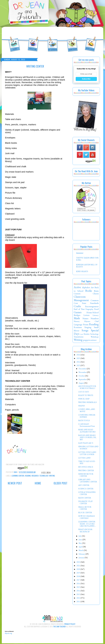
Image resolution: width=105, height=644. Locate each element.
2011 (79, 602)
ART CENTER (84, 486)
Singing (88, 328)
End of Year (79, 310)
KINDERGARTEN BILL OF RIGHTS (87, 266)
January (82, 558)
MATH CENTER (85, 498)
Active (77, 288)
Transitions (79, 337)
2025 (79, 359)
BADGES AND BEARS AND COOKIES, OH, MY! (87, 438)
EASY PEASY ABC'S (86, 444)
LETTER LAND (84, 458)
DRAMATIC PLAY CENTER (85, 503)
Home (38, 483)
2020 (79, 570)
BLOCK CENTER (85, 513)
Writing (52, 476)
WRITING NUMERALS (87, 403)
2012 (79, 599)
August (81, 384)
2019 (79, 573)
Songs (85, 331)
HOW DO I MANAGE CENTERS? (87, 518)
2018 (79, 577)
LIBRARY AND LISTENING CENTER (88, 481)
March (81, 551)
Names (85, 319)
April (81, 547)
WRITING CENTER (86, 471)
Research (35, 476)
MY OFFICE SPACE (86, 467)
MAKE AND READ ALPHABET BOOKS (87, 431)
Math (77, 319)
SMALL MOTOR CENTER (85, 509)
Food (96, 310)
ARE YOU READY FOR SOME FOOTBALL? (87, 388)
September (83, 380)
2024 (79, 362)
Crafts (77, 307)
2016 (79, 584)
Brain (96, 291)
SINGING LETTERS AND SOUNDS (88, 448)
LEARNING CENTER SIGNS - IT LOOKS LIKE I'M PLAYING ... (87, 524)
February (82, 555)
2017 (79, 581)
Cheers (96, 294)
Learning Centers (18, 476)
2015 (79, 588)
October (82, 376)
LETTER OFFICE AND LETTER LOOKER (87, 454)
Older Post (61, 483)
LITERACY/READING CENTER (87, 494)
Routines (78, 328)
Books (89, 291)
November (83, 373)
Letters (86, 316)
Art (92, 288)
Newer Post (15, 483)
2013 (79, 595)
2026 (79, 355)
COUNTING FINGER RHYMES (87, 417)
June (81, 540)
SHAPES (81, 406)
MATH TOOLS (84, 421)
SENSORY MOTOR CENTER (86, 476)
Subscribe (86, 79)
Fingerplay (89, 310)
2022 (79, 563)
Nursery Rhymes (82, 322)
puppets (87, 341)
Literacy (96, 316)
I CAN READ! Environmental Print (87, 426)
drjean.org (8, 634)
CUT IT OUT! (84, 392)
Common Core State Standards (86, 302)
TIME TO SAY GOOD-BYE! (87, 463)
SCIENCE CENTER (86, 489)
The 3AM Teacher (59, 627)
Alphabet (86, 288)
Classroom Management (81, 299)
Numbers (95, 319)
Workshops (95, 337)
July (80, 537)
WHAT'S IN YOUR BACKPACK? (85, 531)
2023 (79, 366)
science (94, 341)
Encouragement (92, 307)
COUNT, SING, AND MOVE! (87, 411)
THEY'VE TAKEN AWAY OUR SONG (87, 259)
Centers (77, 294)
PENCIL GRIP (84, 399)
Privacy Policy (70, 625)
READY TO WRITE (86, 396)
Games (78, 313)
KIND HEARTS (82, 272)
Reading (28, 476)
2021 (79, 566)
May (80, 544)
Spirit (82, 335)
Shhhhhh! (80, 254)
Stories (87, 334)
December (83, 369)
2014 (79, 591)
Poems (86, 325)
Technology (44, 476)
